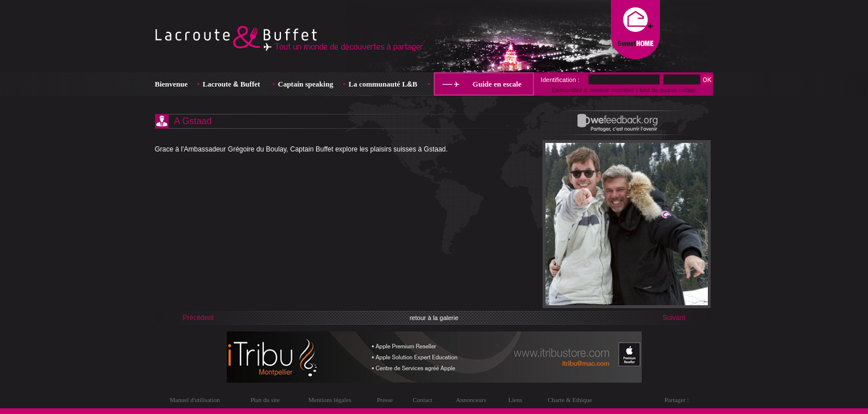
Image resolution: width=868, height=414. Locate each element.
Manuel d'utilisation (195, 400)
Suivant (674, 318)
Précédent (199, 318)
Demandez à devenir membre (593, 90)
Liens (515, 400)
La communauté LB (383, 84)
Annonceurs (471, 400)
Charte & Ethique (570, 400)
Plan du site (265, 400)
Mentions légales (330, 400)
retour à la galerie (434, 318)
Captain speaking (306, 84)
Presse (385, 400)
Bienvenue (172, 84)
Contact (422, 400)
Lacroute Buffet (232, 84)
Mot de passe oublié (667, 90)
